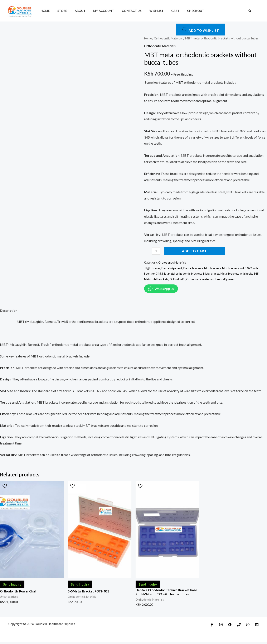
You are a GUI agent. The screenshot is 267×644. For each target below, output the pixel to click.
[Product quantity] (156, 251)
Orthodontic (195, 279)
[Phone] (239, 627)
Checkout (183, 11)
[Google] (230, 627)
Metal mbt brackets (172, 279)
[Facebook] (212, 627)
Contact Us (124, 11)
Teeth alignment (246, 279)
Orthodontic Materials (170, 38)
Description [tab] (9, 311)
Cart (164, 11)
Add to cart (195, 251)
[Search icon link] (250, 11)
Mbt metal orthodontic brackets (191, 273)
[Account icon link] (258, 11)
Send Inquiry (13, 585)
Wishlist (147, 11)
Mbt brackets (217, 268)
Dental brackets (196, 268)
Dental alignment (173, 268)
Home (44, 11)
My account (98, 11)
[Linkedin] (257, 627)
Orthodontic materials (220, 279)
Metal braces (223, 273)
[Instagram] (221, 627)
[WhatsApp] (248, 627)
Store (59, 11)
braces (156, 268)
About (76, 11)
